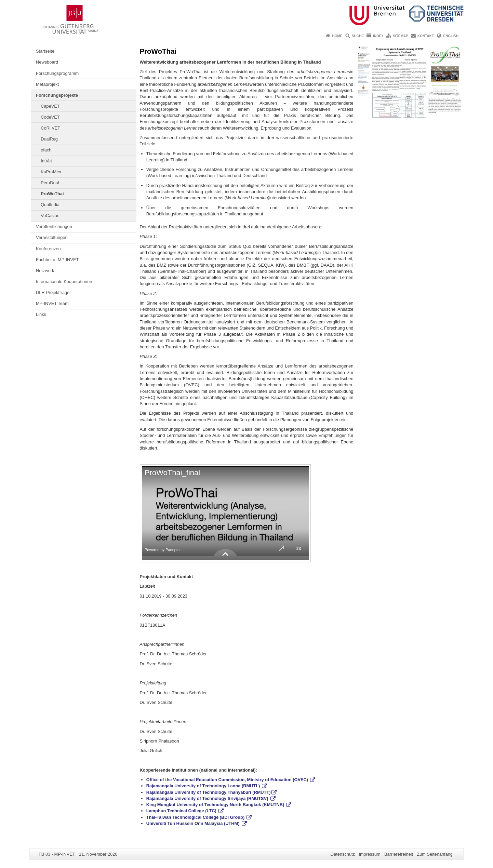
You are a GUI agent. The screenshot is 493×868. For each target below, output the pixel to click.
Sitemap (400, 36)
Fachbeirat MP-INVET (57, 260)
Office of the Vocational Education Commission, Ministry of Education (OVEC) (228, 780)
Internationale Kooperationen (64, 282)
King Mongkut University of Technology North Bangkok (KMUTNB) (216, 805)
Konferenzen (48, 249)
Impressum (369, 854)
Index (378, 36)
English (451, 36)
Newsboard (47, 62)
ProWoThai (52, 194)
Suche (358, 36)
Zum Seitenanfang (435, 854)
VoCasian (50, 216)
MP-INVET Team (52, 303)
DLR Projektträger (53, 292)
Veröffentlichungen (54, 226)
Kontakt (426, 36)
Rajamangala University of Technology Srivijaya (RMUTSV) (208, 798)
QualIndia (50, 205)
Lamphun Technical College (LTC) (182, 811)
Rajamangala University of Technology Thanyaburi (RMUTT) (209, 792)
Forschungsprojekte (57, 95)
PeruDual (50, 183)
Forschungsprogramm (57, 73)
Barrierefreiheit (399, 854)
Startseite (45, 51)
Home (337, 36)
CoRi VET (50, 128)
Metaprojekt (47, 84)
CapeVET (50, 106)
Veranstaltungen (52, 237)
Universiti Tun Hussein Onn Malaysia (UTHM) (194, 823)
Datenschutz (343, 854)
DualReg (49, 139)
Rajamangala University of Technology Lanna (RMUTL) (204, 786)
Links (41, 314)
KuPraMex (51, 172)
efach (46, 150)
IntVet (46, 161)
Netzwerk (45, 271)
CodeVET (50, 117)
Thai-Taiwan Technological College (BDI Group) (196, 817)
